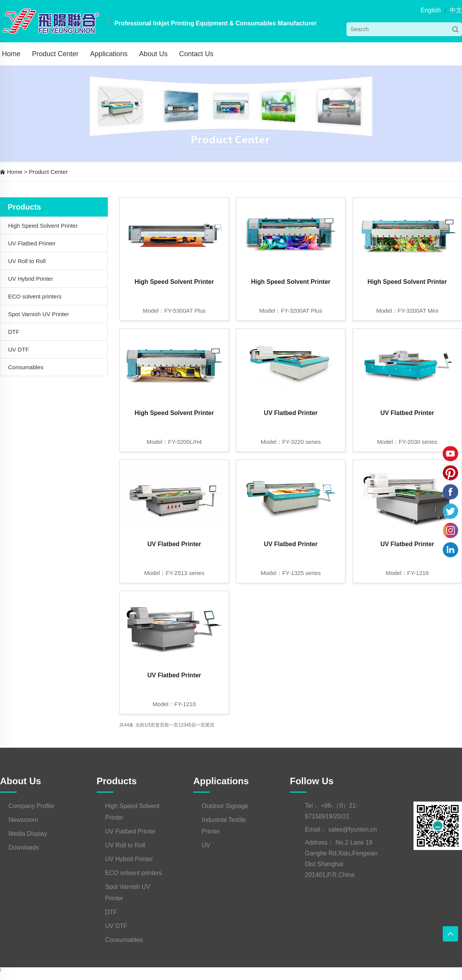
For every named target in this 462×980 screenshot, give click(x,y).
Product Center (55, 54)
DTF (14, 332)
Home (11, 54)
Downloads (24, 847)
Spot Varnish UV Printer (38, 314)
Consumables (26, 367)
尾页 (210, 725)
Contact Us (196, 54)
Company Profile (31, 806)
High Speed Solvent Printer (43, 226)
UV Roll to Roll (27, 261)
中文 (456, 10)
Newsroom (23, 820)
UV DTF (18, 349)
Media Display (28, 834)
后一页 (198, 725)
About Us (153, 54)
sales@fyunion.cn (352, 829)
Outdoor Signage (225, 806)
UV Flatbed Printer (32, 243)
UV (206, 845)
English (430, 10)
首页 (160, 725)
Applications (109, 54)
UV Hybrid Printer (31, 279)
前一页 (171, 725)
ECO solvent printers (35, 296)
